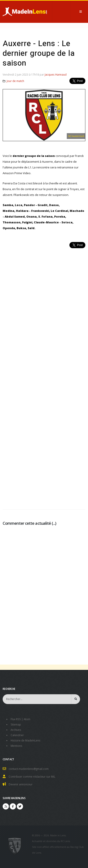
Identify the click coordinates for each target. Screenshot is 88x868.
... (54, 523)
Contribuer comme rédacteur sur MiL (32, 776)
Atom (27, 719)
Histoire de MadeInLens (26, 740)
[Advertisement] (44, 376)
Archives (16, 730)
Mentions (16, 746)
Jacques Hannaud (56, 74)
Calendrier (17, 735)
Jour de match (15, 81)
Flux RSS (16, 719)
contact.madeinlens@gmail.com (29, 769)
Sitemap (16, 724)
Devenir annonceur (21, 784)
